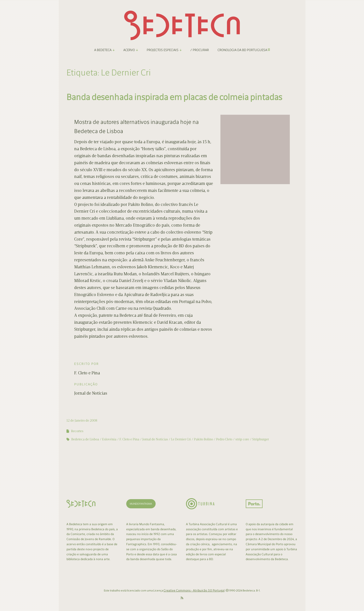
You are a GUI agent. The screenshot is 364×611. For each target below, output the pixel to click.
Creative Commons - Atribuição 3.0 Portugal (194, 590)
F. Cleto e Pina (129, 439)
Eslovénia (109, 439)
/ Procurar (200, 50)
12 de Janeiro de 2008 (82, 420)
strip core (242, 439)
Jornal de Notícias (155, 439)
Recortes (77, 431)
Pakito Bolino (203, 439)
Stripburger (261, 439)
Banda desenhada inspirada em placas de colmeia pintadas (174, 97)
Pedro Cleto (224, 439)
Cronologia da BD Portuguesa (244, 50)
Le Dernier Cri (181, 439)
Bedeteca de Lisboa (85, 439)
